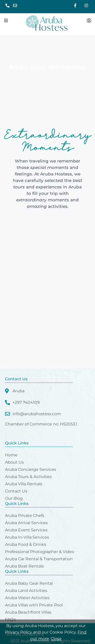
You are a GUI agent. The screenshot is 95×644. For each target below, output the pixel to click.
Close (56, 639)
